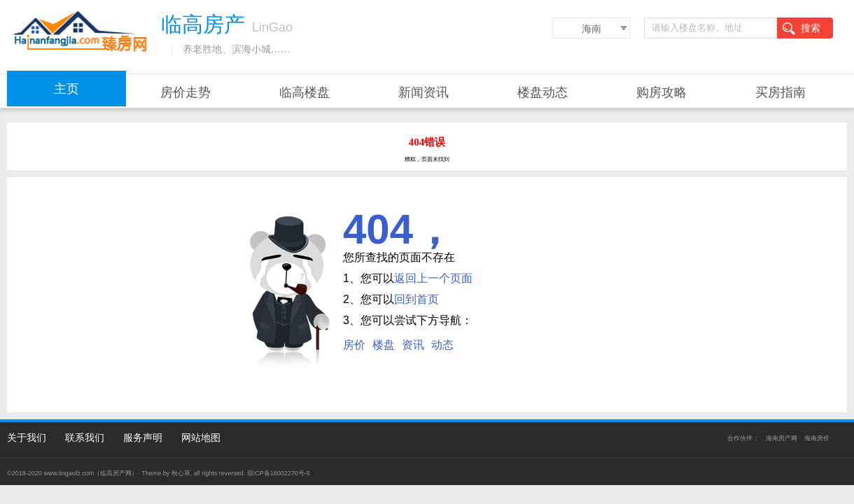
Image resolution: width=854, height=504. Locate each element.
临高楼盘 (304, 92)
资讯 (413, 345)
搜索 (801, 29)
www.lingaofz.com (69, 473)
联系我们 (85, 437)
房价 (354, 345)
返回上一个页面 (433, 278)
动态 (442, 345)
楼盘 (384, 345)
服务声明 (143, 437)
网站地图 (201, 437)
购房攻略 (661, 92)
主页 (66, 89)
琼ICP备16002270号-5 (279, 473)
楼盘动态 (542, 92)
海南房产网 (782, 438)
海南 (591, 29)
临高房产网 (116, 473)
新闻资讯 (423, 92)
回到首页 (416, 299)
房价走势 (185, 92)
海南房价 (817, 438)
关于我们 (27, 437)
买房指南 (780, 92)
